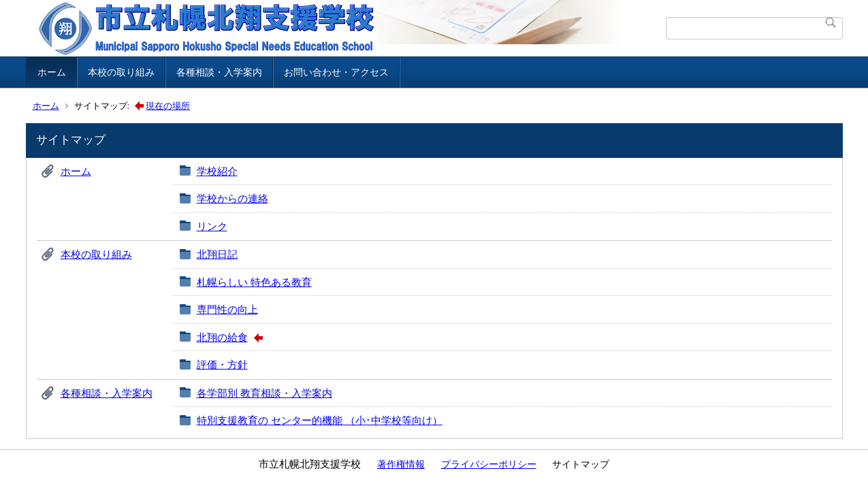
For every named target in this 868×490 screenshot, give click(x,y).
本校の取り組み (121, 72)
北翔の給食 (222, 337)
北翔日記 (217, 254)
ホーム (52, 72)
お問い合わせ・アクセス (336, 72)
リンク (212, 226)
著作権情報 (401, 464)
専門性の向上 (227, 309)
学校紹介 (217, 171)
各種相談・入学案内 (219, 72)
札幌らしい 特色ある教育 (254, 282)
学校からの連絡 (232, 198)
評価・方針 (222, 364)
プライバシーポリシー (489, 464)
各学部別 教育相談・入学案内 (264, 393)
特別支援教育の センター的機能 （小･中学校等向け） (320, 420)
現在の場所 (168, 106)
